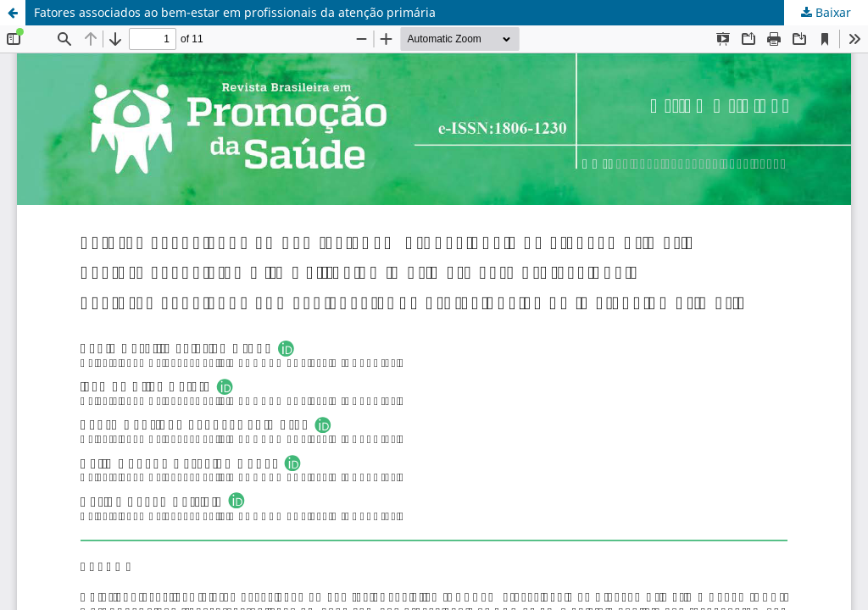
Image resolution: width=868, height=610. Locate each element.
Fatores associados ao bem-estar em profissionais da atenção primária (235, 12)
